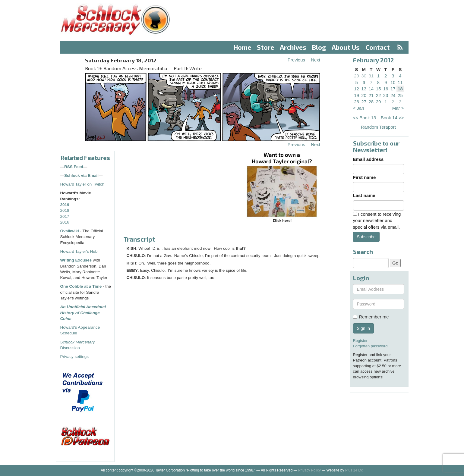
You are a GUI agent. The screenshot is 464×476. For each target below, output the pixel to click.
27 (364, 102)
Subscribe (366, 237)
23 (386, 95)
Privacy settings (75, 357)
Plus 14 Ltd (354, 470)
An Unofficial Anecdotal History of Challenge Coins (83, 313)
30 (364, 76)
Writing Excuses (76, 260)
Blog (319, 47)
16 (386, 89)
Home (242, 47)
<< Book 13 (365, 118)
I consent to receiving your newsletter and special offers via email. (377, 221)
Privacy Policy (309, 470)
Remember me (371, 317)
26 (357, 102)
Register (360, 341)
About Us (346, 47)
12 (357, 89)
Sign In (364, 328)
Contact (378, 47)
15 (379, 89)
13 (364, 89)
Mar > (398, 108)
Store (265, 47)
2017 (65, 216)
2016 (65, 222)
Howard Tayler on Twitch (82, 184)
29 (357, 76)
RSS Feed (74, 167)
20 (364, 95)
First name (365, 177)
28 (371, 102)
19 (357, 95)
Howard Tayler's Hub (79, 251)
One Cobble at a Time (81, 286)
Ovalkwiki (70, 231)
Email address (368, 159)
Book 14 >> (392, 118)
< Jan (359, 108)
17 (393, 89)
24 (393, 95)
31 (371, 76)
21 (371, 95)
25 (400, 95)
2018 (65, 210)
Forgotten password (370, 346)
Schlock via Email (81, 175)
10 (393, 82)
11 (400, 82)
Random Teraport (378, 127)
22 (379, 95)
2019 (65, 205)
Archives (293, 47)
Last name (364, 195)
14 (371, 89)
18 (400, 89)
